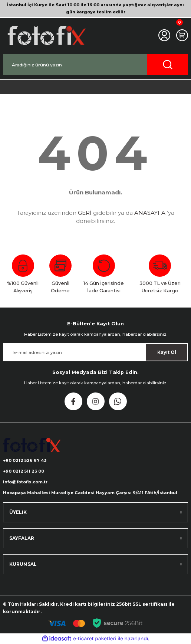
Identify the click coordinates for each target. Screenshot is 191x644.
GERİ (85, 213)
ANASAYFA (150, 213)
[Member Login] (164, 35)
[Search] (95, 65)
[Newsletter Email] (95, 352)
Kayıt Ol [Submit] (167, 352)
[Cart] (182, 35)
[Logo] (46, 35)
